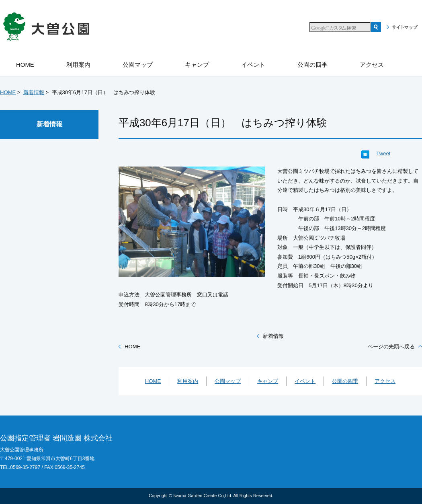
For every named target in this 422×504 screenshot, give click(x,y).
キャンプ (268, 381)
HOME (8, 92)
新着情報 (34, 92)
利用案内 (188, 381)
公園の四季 (345, 381)
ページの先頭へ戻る (391, 347)
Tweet (383, 153)
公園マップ (228, 381)
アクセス (385, 381)
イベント (305, 381)
